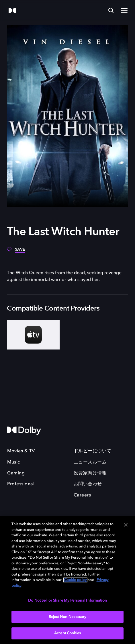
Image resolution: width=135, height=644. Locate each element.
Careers (82, 495)
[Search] (111, 10)
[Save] (16, 252)
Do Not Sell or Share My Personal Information (67, 601)
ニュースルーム (90, 462)
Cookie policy (75, 580)
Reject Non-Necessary (68, 617)
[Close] (126, 525)
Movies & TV (21, 451)
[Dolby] (12, 11)
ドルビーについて (93, 451)
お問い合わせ (88, 484)
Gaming (16, 473)
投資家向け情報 (90, 473)
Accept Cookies (67, 633)
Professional (21, 484)
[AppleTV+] (33, 335)
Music (14, 462)
